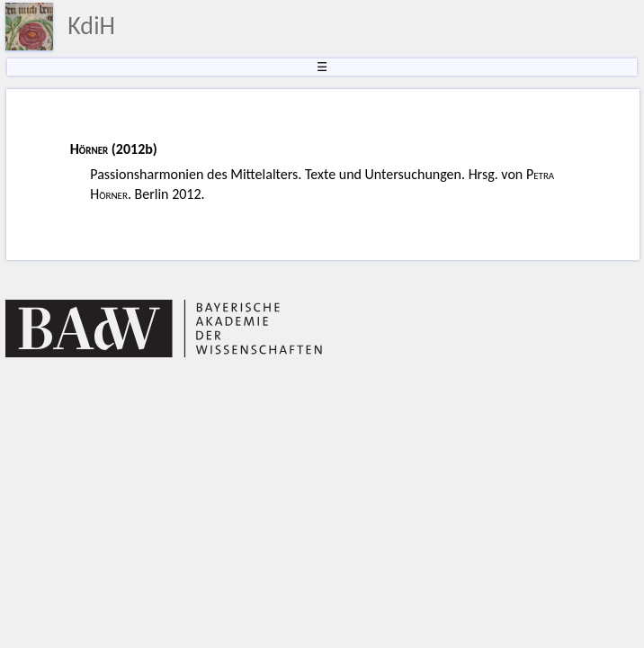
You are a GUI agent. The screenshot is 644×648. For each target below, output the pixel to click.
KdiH (91, 26)
